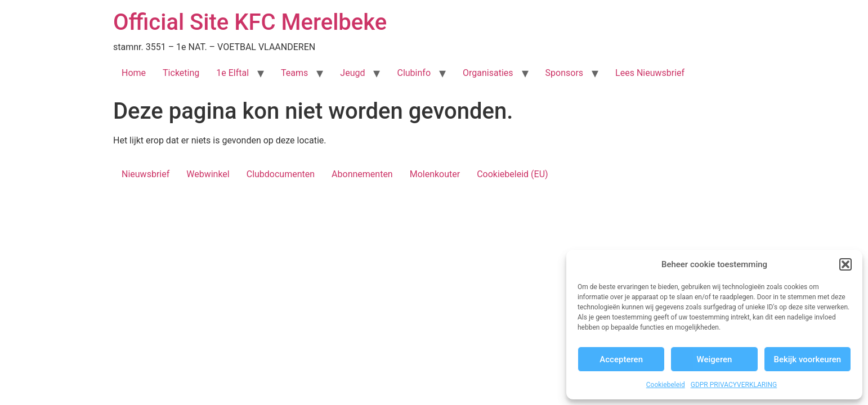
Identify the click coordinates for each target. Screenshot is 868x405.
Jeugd (352, 73)
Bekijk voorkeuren (807, 359)
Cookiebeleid (666, 385)
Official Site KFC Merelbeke (250, 22)
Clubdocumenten (281, 174)
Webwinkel (208, 174)
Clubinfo (414, 73)
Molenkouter (435, 174)
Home (134, 73)
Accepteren (621, 359)
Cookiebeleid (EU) (512, 174)
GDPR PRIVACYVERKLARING (734, 385)
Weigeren (715, 359)
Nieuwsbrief (146, 174)
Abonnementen (362, 174)
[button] (845, 264)
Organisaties (488, 73)
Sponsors (565, 73)
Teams (294, 73)
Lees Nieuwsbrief (650, 73)
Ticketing (181, 73)
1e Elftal (232, 73)
